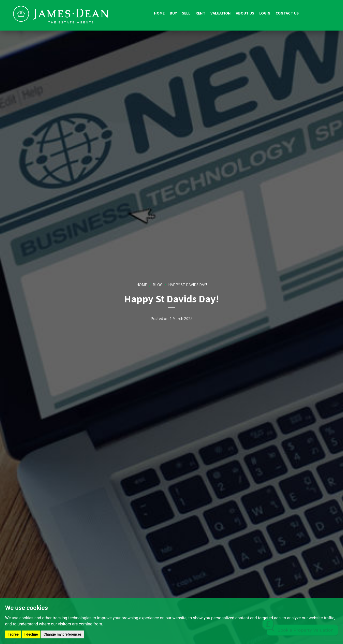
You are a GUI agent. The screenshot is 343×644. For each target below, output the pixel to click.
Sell (186, 13)
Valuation (221, 13)
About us (245, 13)
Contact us (287, 13)
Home (159, 13)
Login (265, 13)
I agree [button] (13, 634)
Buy (173, 13)
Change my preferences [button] (62, 634)
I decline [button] (31, 634)
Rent (200, 13)
